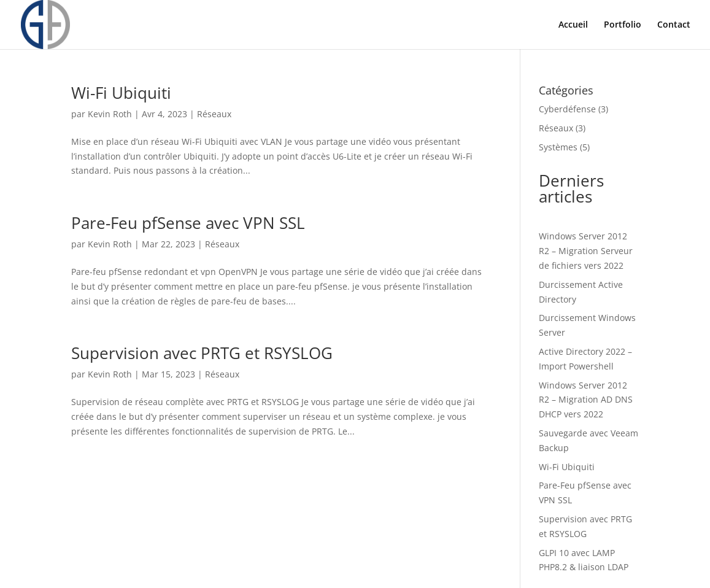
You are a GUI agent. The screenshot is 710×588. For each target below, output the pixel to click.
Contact (674, 25)
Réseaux (214, 114)
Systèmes (558, 147)
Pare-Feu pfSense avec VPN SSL (188, 223)
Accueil (573, 25)
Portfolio (623, 25)
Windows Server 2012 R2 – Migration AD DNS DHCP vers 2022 (586, 400)
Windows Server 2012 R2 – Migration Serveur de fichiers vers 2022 (586, 251)
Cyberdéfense (567, 109)
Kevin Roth (110, 114)
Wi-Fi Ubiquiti (121, 93)
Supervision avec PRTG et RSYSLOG (202, 353)
